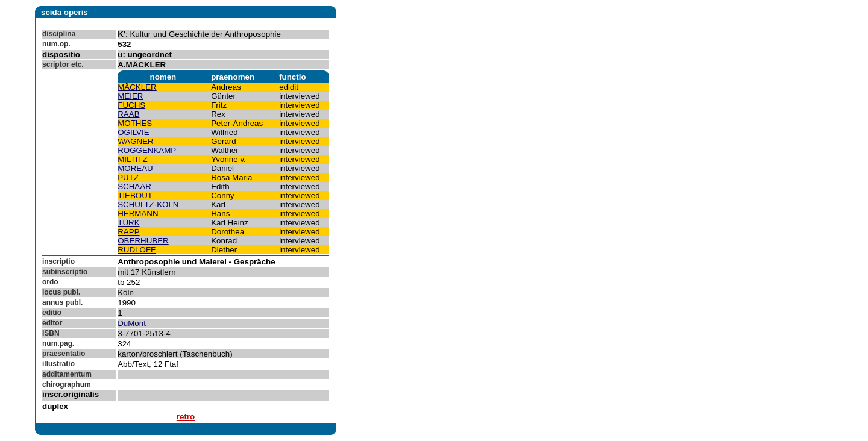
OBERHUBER (143, 241)
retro (186, 417)
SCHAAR (134, 186)
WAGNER (135, 141)
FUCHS (131, 105)
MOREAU (135, 168)
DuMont (132, 323)
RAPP (128, 232)
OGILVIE (133, 132)
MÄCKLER (137, 87)
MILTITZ (132, 159)
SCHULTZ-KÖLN (148, 205)
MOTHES (135, 123)
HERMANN (138, 214)
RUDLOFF (137, 250)
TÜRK (128, 223)
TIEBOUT (135, 195)
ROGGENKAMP (147, 150)
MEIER (130, 96)
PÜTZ (128, 177)
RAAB (128, 114)
